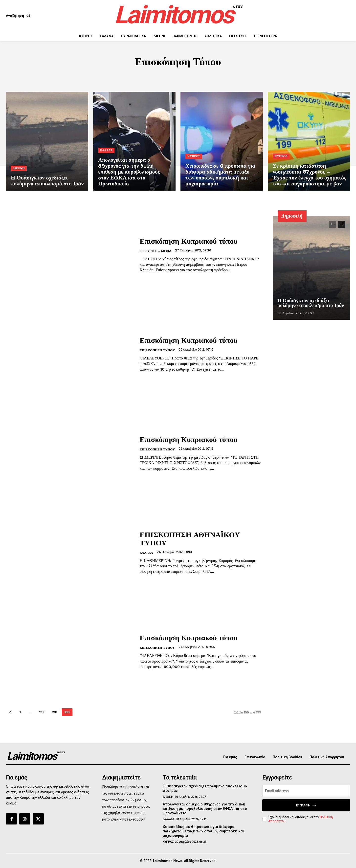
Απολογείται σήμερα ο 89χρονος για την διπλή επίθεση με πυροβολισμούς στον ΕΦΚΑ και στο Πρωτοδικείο (205, 809)
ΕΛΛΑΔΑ (106, 150)
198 (55, 712)
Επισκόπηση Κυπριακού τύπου (189, 241)
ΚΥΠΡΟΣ (194, 156)
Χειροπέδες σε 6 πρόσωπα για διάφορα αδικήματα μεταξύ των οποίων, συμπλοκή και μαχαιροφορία (203, 831)
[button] (19, 16)
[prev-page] (10, 712)
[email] (306, 791)
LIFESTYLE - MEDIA (156, 251)
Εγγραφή (306, 805)
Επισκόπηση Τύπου (157, 350)
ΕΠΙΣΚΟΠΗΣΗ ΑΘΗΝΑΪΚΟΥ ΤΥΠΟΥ (190, 539)
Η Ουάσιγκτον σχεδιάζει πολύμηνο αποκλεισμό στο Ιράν (311, 303)
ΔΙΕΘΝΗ (19, 168)
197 (42, 712)
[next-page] (342, 224)
